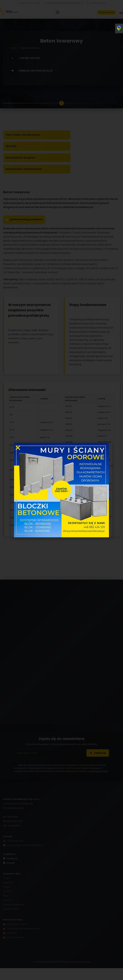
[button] (18, 448)
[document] (61, 490)
